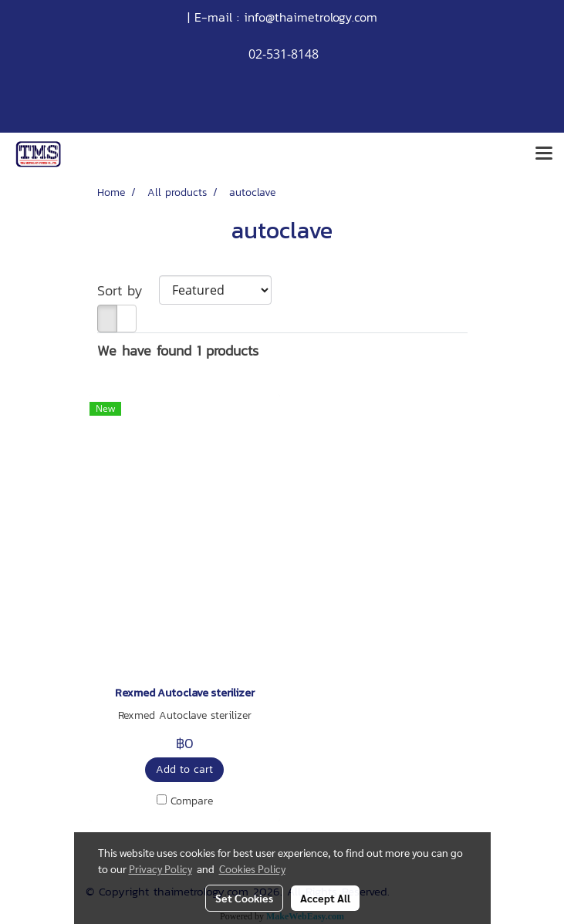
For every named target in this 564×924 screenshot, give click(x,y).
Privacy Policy (160, 868)
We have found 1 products (178, 351)
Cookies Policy (252, 868)
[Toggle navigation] (544, 154)
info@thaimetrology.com (311, 17)
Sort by (128, 290)
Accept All (325, 898)
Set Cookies (244, 898)
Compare (192, 801)
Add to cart (184, 769)
